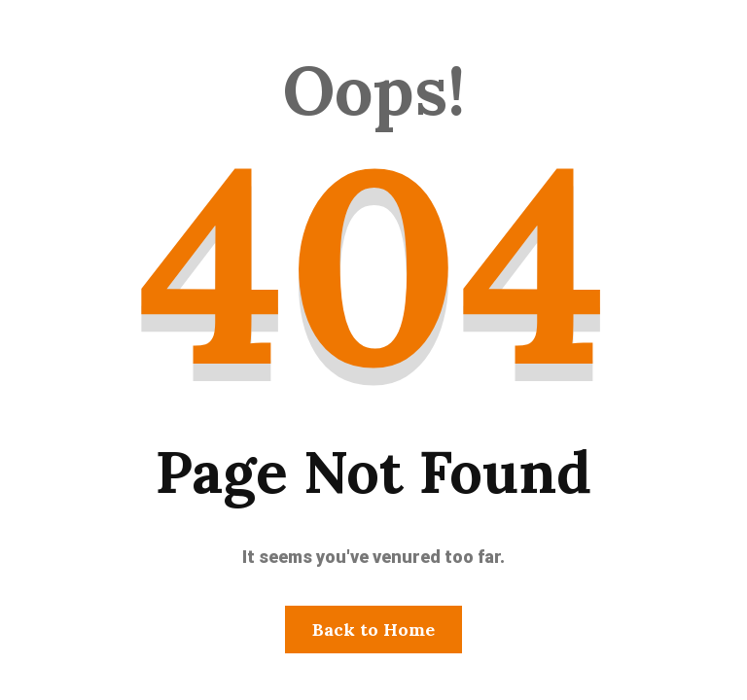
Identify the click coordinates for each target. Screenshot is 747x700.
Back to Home (373, 630)
